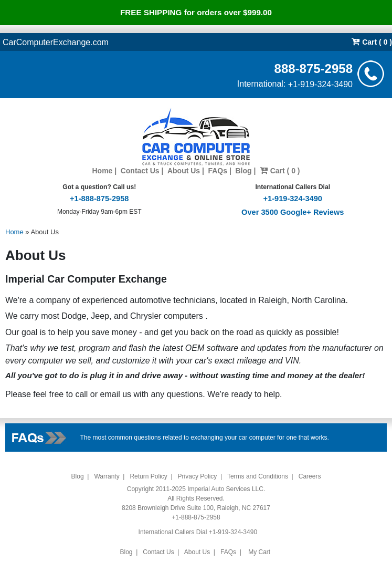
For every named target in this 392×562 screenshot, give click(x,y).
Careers (310, 476)
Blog (243, 171)
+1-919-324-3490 (320, 84)
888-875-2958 (314, 68)
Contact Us (140, 171)
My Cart (259, 552)
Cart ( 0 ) (372, 42)
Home (102, 171)
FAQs (218, 171)
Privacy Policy (198, 476)
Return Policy (148, 476)
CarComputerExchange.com (56, 42)
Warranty (107, 476)
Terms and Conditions (258, 476)
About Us (184, 171)
